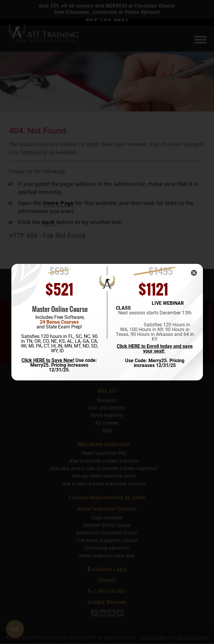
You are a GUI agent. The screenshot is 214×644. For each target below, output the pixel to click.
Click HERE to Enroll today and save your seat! (155, 349)
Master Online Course (60, 309)
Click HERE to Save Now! (48, 360)
